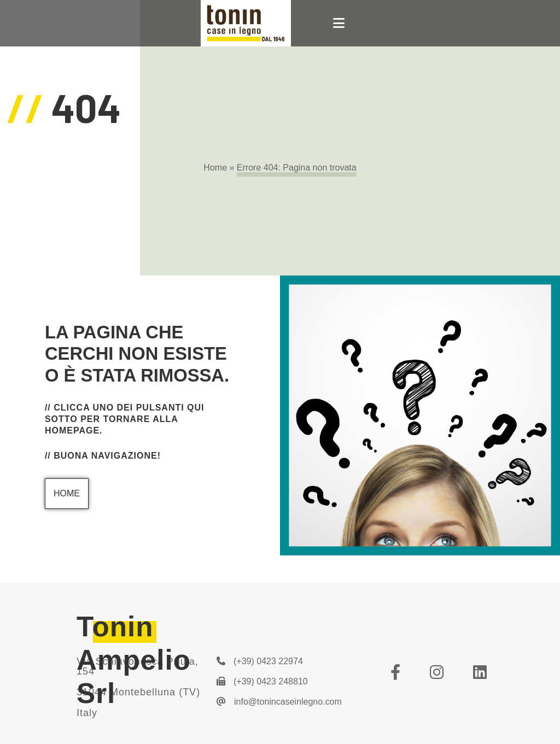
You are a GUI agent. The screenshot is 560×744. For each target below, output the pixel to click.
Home (215, 168)
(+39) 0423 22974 (260, 661)
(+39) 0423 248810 (262, 681)
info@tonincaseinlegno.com (279, 702)
